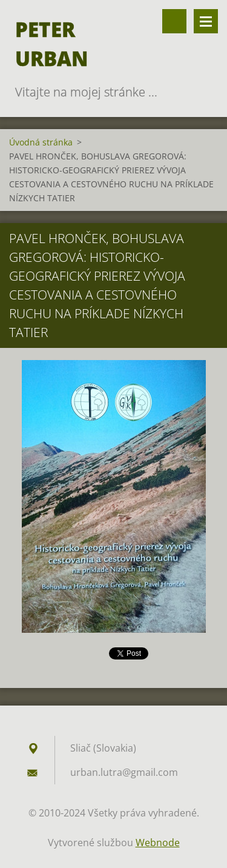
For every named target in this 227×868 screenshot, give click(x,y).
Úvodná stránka (41, 142)
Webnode (158, 843)
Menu (206, 21)
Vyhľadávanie (174, 21)
